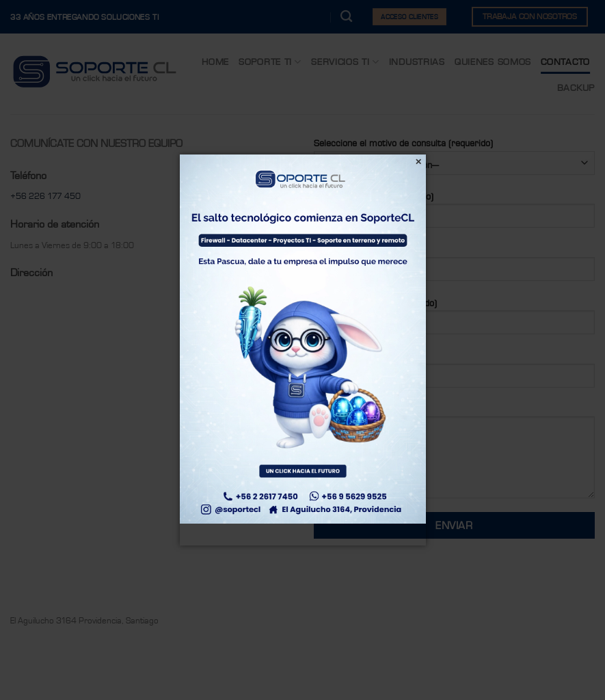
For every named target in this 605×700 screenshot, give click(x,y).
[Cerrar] (419, 162)
